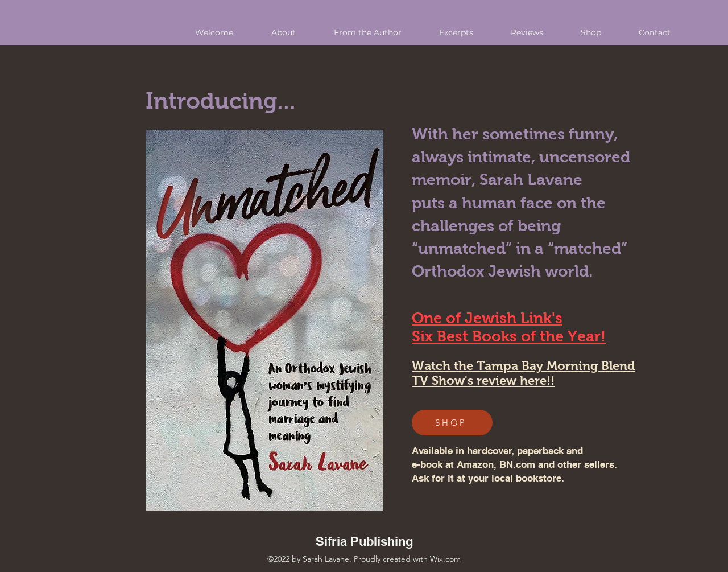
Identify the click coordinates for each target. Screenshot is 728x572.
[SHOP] (452, 423)
